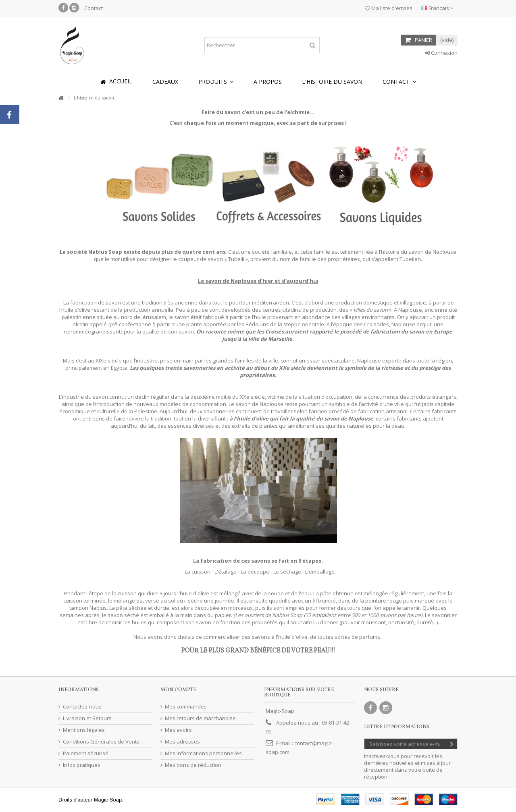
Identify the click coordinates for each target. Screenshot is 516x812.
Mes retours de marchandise (200, 718)
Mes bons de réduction (193, 765)
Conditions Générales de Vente (101, 742)
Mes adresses (182, 742)
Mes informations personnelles (203, 753)
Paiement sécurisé (86, 753)
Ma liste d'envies (389, 8)
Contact (94, 8)
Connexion (441, 53)
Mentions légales (84, 730)
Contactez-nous (82, 707)
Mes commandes (186, 707)
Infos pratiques (82, 765)
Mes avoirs (178, 730)
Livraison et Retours (87, 718)
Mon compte (178, 690)
